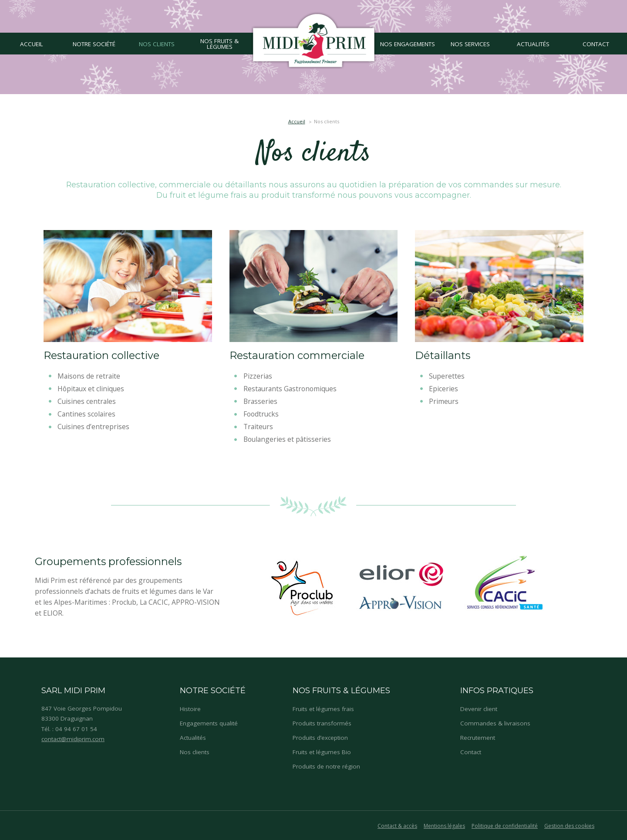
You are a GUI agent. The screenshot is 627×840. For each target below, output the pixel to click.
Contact (471, 752)
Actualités (193, 738)
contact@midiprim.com (73, 739)
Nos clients (195, 752)
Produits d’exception (320, 738)
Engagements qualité (209, 723)
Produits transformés (322, 723)
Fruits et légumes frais (323, 709)
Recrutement (478, 738)
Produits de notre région (326, 766)
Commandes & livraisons (495, 723)
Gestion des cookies (569, 826)
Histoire (190, 709)
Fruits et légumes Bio (322, 752)
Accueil (297, 121)
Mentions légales (444, 826)
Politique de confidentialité (505, 826)
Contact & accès (397, 826)
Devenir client (479, 709)
